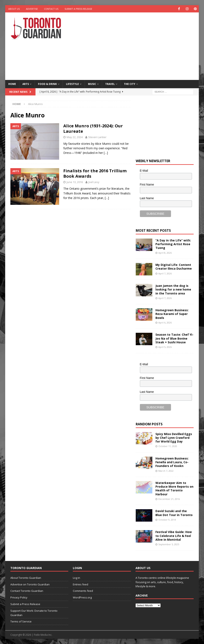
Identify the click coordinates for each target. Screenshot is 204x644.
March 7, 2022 (166, 471)
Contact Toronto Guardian (27, 591)
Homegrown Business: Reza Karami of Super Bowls (172, 314)
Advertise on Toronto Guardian (30, 584)
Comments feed (83, 591)
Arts (26, 84)
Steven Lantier (97, 137)
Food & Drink (47, 84)
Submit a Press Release (78, 9)
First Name (147, 185)
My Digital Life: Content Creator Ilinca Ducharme (174, 267)
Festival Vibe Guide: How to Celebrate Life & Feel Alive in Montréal (174, 536)
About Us (14, 9)
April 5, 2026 (165, 347)
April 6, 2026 (165, 323)
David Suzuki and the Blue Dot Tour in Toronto (174, 513)
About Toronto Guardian (26, 578)
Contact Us (51, 9)
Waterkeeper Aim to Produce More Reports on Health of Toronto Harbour (174, 488)
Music (92, 84)
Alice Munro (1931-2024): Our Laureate (93, 128)
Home (12, 84)
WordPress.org (82, 597)
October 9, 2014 (167, 520)
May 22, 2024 (75, 137)
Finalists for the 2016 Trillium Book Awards (95, 173)
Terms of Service (21, 621)
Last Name (147, 198)
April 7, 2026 (165, 273)
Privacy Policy (19, 597)
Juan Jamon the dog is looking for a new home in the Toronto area (173, 289)
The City (130, 84)
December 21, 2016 (169, 499)
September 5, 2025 (169, 544)
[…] (106, 153)
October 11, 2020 (168, 446)
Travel (110, 84)
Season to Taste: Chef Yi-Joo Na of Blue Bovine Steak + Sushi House (174, 338)
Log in (76, 578)
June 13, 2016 (75, 182)
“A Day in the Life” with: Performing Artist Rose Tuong (173, 244)
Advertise (32, 9)
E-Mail (144, 171)
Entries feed (81, 584)
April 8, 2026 (165, 253)
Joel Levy (94, 182)
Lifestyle (72, 84)
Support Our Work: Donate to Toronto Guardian (34, 613)
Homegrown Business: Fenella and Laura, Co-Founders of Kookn (172, 462)
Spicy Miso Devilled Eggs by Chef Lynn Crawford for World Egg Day (174, 438)
